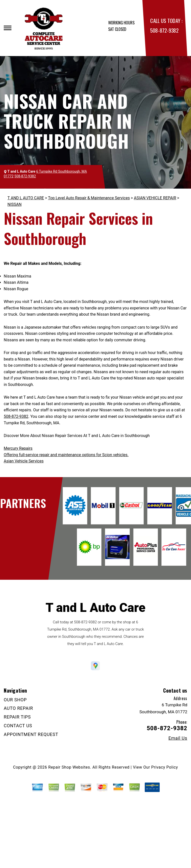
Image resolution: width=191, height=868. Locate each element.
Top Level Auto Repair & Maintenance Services (89, 198)
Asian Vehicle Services (24, 461)
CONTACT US (18, 726)
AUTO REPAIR (18, 708)
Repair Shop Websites (69, 767)
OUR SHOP (15, 700)
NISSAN (15, 204)
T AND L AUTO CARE (26, 198)
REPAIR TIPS (17, 717)
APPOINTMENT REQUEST (31, 734)
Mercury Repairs (18, 448)
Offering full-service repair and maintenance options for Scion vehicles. (66, 455)
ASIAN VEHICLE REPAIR (155, 198)
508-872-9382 (164, 30)
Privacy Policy (165, 767)
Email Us (178, 738)
